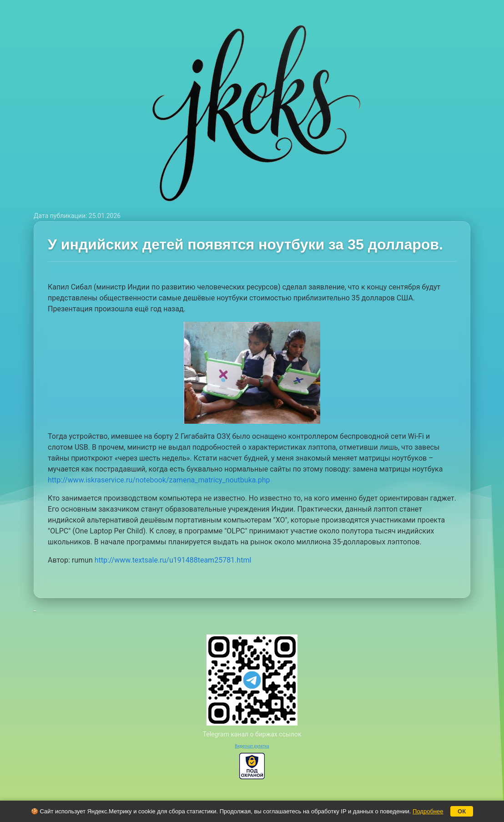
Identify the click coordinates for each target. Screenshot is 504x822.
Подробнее (428, 811)
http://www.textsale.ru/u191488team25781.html (173, 560)
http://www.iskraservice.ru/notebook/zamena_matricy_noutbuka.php (159, 480)
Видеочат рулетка (252, 746)
